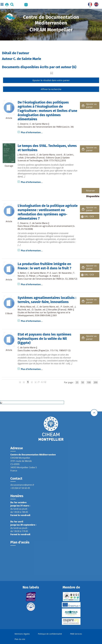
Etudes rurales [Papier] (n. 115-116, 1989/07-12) (47, 350)
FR (89, 4)
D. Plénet (31, 276)
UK (96, 4)
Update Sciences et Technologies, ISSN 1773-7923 (44, 159)
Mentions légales (22, 634)
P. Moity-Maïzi (25, 307)
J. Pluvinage (43, 276)
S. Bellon (22, 273)
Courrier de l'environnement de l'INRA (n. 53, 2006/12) (50, 279)
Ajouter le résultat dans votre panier (51, 80)
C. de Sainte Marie (39, 124)
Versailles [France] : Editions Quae (43, 158)
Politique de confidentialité (50, 634)
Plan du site (20, 639)
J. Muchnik (23, 155)
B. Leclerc (69, 155)
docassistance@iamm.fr (22, 485)
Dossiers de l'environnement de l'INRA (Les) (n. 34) (48, 127)
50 (83, 382)
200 (96, 382)
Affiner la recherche (51, 89)
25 (77, 382)
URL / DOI (89, 216)
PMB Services (76, 634)
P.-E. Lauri (52, 273)
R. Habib (54, 276)
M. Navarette (65, 273)
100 (89, 382)
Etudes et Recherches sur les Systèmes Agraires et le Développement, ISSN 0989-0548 (44, 314)
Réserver (91, 191)
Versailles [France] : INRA (60, 310)
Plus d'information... (32, 132)
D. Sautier (37, 310)
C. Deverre (23, 124)
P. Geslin (65, 307)
